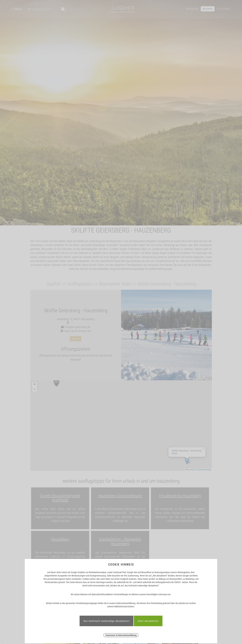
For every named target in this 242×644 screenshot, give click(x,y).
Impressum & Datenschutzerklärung (121, 635)
